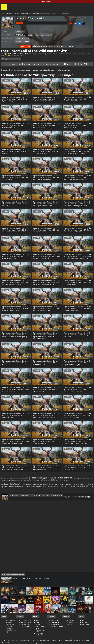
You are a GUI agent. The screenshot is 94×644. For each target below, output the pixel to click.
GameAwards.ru (7, 13)
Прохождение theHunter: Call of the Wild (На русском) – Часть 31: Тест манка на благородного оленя (77, 204)
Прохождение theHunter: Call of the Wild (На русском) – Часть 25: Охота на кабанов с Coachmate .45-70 (77, 260)
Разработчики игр (11, 638)
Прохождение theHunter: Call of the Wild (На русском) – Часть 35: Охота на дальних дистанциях (46, 177)
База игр (9, 633)
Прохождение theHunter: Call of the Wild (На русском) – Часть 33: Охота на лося (15, 203)
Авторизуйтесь (12, 63)
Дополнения (72, 630)
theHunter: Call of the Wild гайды (21, 503)
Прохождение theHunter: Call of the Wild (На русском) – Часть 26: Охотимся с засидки (15, 259)
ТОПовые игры (78, 504)
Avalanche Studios (22, 41)
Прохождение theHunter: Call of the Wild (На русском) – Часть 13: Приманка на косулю (77, 367)
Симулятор (20, 31)
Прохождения (26, 628)
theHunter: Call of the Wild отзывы (45, 503)
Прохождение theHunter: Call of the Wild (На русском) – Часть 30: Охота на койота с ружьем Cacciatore (15, 232)
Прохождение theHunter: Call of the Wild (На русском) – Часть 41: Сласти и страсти (46, 124)
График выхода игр (10, 630)
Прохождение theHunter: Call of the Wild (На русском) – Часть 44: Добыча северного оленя (46, 98)
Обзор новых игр (41, 634)
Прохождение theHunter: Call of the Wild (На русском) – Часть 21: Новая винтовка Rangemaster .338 (16, 313)
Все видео (55, 628)
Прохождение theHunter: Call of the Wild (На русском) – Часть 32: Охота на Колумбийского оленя (46, 203)
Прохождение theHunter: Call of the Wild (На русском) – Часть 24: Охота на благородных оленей (15, 287)
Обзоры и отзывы (40, 45)
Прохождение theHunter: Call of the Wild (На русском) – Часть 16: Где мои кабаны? (77, 339)
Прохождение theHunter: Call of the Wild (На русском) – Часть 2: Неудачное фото (46, 472)
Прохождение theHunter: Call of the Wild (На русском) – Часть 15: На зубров (15, 367)
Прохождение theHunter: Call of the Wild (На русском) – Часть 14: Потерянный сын (46, 367)
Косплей (85, 630)
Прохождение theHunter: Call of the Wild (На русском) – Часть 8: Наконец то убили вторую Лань (46, 420)
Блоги (84, 628)
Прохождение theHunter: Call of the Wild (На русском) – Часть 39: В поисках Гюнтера (16, 150)
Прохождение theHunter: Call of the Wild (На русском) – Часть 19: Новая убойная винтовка (77, 313)
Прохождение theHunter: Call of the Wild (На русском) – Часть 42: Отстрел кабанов (15, 124)
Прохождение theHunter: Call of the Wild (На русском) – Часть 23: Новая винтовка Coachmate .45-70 (47, 287)
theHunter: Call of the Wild (31, 13)
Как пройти (26, 45)
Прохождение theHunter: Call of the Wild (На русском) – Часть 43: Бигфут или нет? (77, 98)
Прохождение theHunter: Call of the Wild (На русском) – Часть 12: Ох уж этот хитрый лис (15, 394)
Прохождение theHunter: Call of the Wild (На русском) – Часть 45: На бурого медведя (15, 98)
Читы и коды (26, 630)
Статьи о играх (39, 630)
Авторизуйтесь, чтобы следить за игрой (78, 19)
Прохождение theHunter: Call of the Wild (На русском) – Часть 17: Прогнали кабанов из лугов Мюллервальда (46, 340)
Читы (71, 45)
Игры (17, 13)
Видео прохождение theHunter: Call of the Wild (33, 585)
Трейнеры (25, 631)
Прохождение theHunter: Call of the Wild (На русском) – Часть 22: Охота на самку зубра (77, 287)
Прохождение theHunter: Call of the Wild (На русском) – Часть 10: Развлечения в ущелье (77, 394)
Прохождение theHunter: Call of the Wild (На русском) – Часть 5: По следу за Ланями (47, 446)
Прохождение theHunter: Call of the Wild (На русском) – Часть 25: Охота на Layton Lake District (46, 259)
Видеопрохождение (59, 633)
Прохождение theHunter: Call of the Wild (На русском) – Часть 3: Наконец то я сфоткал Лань (15, 472)
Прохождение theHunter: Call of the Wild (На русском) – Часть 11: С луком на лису (47, 394)
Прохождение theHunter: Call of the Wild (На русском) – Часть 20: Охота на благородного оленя (46, 313)
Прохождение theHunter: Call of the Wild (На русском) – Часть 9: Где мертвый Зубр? (15, 420)
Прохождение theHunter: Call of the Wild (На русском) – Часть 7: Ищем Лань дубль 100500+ (77, 420)
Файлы (64, 45)
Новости (39, 628)
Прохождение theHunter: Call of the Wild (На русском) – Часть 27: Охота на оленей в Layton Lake (77, 231)
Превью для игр (41, 638)
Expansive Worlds (22, 38)
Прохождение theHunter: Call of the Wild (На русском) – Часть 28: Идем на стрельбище (46, 231)
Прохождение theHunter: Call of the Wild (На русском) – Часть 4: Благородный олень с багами (77, 446)
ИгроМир (86, 631)
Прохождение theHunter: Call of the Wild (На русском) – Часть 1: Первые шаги (77, 472)
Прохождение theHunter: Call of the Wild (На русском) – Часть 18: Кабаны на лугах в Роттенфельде (15, 339)
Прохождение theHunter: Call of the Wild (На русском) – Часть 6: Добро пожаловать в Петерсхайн (15, 446)
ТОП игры (9, 635)
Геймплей (55, 631)
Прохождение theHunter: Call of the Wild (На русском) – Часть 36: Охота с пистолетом (15, 177)
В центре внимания (40, 642)
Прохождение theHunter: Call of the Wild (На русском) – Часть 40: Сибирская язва (77, 124)
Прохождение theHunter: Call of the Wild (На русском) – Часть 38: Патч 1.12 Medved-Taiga (46, 150)
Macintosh (38, 35)
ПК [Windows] (20, 35)
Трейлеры (55, 630)
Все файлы (71, 628)
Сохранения (26, 633)
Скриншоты (54, 45)
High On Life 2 (47, 2)
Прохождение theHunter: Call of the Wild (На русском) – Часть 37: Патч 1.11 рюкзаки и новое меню (77, 150)
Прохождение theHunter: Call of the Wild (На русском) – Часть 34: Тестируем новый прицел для (77, 177)
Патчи (69, 631)
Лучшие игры (11, 628)
